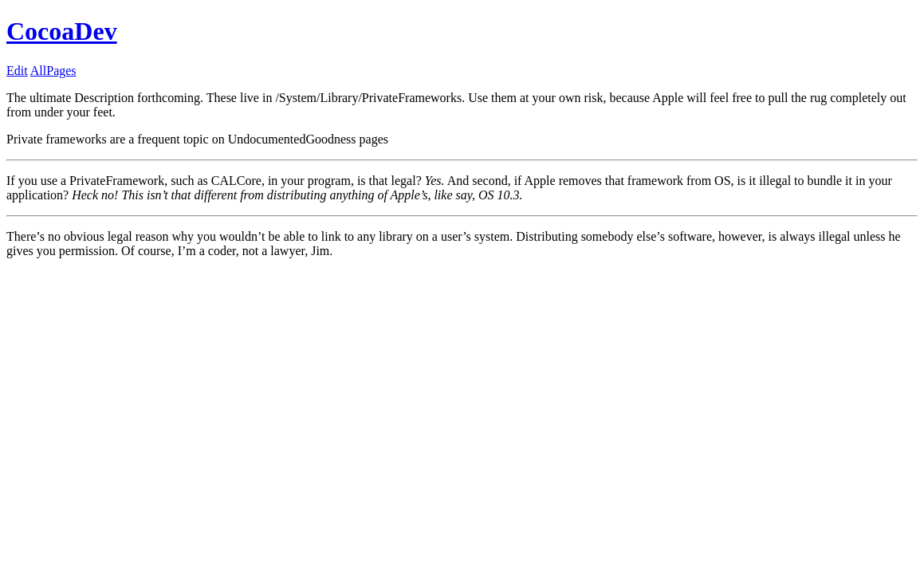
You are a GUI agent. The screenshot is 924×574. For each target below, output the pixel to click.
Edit (17, 71)
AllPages (53, 71)
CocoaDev (62, 31)
